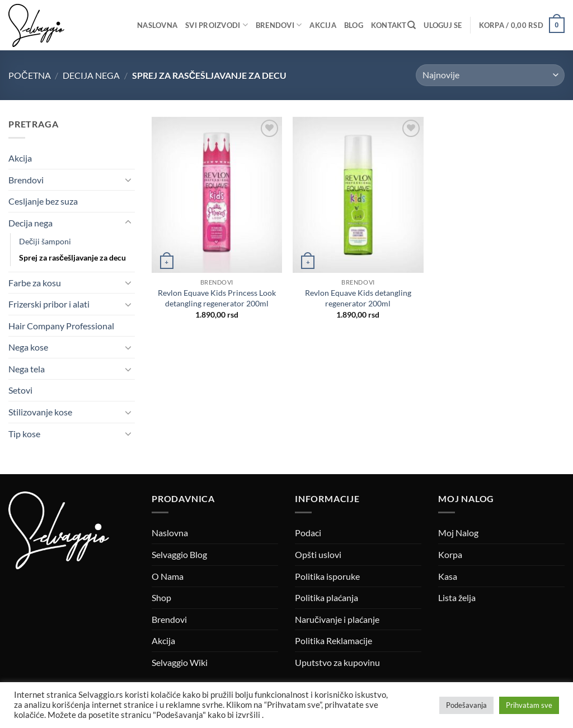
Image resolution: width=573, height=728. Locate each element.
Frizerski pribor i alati (49, 304)
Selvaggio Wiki (180, 662)
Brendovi (279, 25)
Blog (354, 25)
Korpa (450, 554)
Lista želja (457, 597)
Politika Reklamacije (334, 640)
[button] (443, 25)
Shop (161, 597)
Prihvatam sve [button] (529, 705)
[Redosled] (490, 75)
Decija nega (91, 75)
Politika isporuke (327, 576)
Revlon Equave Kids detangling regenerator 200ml (358, 298)
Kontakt (389, 25)
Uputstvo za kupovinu (337, 662)
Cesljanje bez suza (43, 201)
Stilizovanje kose (40, 412)
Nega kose (28, 347)
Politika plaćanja (327, 597)
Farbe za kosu (35, 283)
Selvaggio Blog (179, 554)
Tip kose (24, 434)
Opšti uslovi (318, 554)
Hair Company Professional (61, 326)
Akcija (323, 25)
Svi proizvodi (217, 25)
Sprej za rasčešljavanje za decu (72, 257)
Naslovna (157, 25)
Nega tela (27, 369)
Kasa (448, 576)
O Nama (168, 576)
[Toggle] (128, 179)
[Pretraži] (412, 25)
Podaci (308, 533)
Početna (30, 75)
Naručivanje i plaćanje (337, 619)
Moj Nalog (458, 533)
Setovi (20, 390)
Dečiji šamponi (45, 241)
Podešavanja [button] (466, 705)
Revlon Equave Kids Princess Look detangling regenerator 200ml (217, 298)
